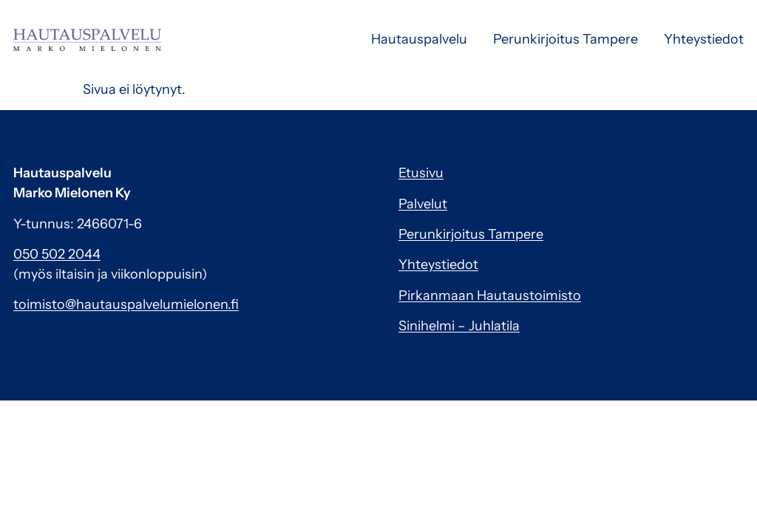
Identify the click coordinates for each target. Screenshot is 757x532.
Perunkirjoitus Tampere (566, 39)
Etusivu (421, 173)
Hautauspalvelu (419, 39)
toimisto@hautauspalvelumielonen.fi (126, 304)
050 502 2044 (57, 254)
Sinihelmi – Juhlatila (459, 326)
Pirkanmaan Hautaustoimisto (490, 296)
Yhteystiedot (704, 39)
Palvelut (423, 204)
